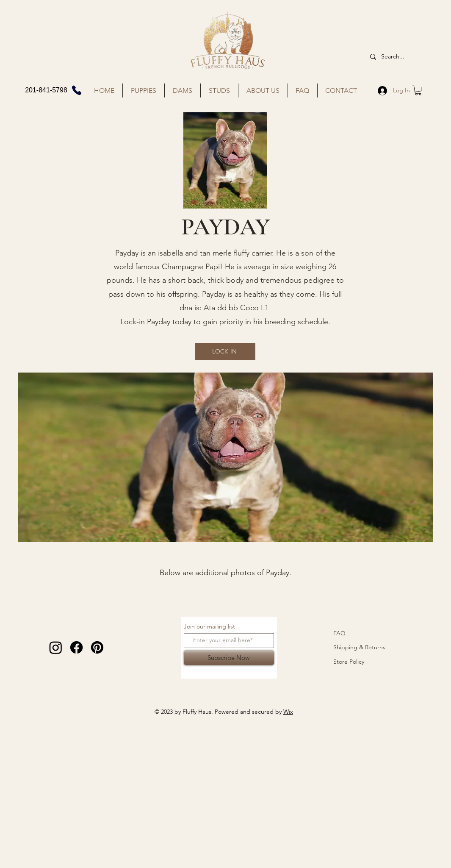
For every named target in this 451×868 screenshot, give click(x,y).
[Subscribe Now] (229, 658)
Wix (288, 712)
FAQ (339, 633)
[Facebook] (76, 647)
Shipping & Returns (359, 647)
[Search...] (396, 57)
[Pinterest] (97, 647)
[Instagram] (56, 647)
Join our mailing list (209, 626)
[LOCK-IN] (225, 351)
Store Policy (349, 662)
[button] (418, 90)
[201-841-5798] (54, 90)
